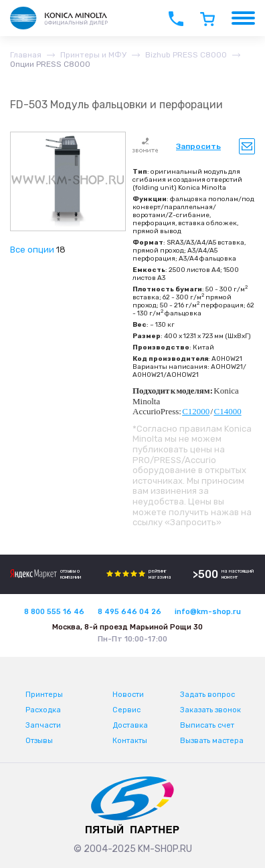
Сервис (126, 710)
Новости (128, 695)
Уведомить (247, 146)
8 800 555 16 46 (54, 612)
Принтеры (44, 695)
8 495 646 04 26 (129, 612)
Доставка (130, 725)
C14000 (227, 411)
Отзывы (39, 741)
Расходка (43, 710)
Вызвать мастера (212, 741)
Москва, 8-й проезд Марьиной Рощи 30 (127, 627)
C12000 (196, 411)
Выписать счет (207, 725)
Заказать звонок (210, 710)
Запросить (198, 146)
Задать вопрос (207, 695)
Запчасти (43, 725)
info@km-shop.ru (208, 612)
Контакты (130, 741)
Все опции (32, 250)
